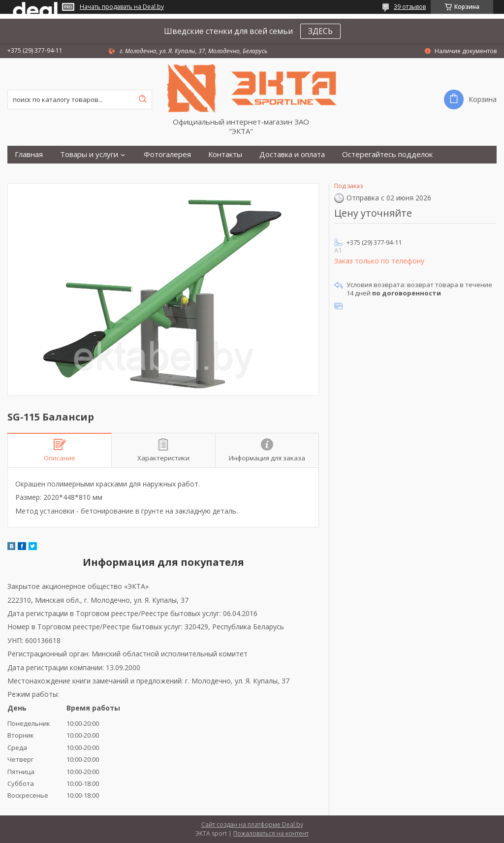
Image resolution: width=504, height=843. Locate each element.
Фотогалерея (167, 154)
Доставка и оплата (292, 154)
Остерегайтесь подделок (387, 154)
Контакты (225, 154)
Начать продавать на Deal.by (122, 7)
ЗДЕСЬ (320, 31)
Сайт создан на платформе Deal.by (252, 825)
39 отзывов (410, 7)
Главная (29, 154)
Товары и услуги (89, 154)
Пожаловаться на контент (271, 833)
